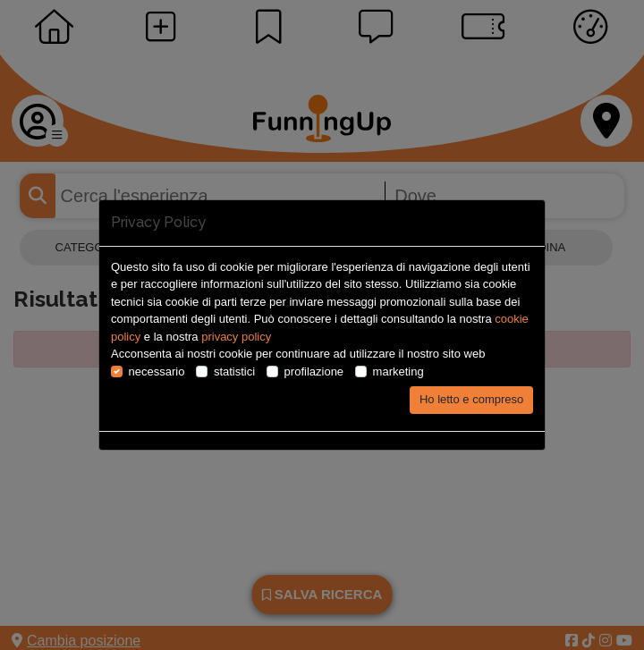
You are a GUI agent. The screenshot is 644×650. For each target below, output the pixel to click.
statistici (234, 371)
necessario (157, 371)
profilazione (314, 371)
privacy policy (236, 337)
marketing (398, 371)
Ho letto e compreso (471, 399)
